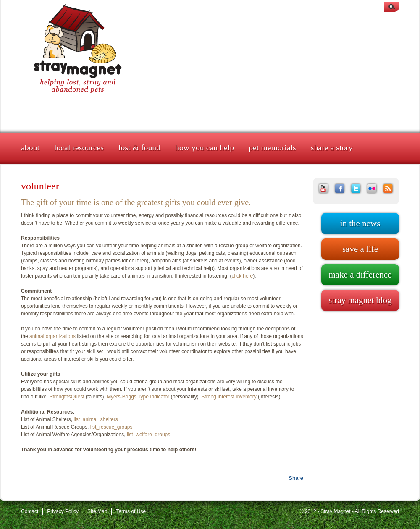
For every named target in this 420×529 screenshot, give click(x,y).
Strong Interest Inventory (229, 397)
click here (243, 276)
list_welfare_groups (148, 435)
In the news (360, 223)
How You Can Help (205, 147)
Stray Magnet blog (360, 300)
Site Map (97, 511)
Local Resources (79, 147)
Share (296, 478)
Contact (30, 511)
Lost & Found (139, 147)
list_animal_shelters (96, 419)
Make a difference (360, 275)
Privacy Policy (63, 511)
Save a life (360, 249)
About (30, 147)
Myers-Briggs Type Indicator (138, 397)
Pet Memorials (272, 147)
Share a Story (332, 147)
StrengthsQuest (67, 397)
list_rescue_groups (112, 427)
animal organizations (52, 336)
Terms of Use (131, 511)
